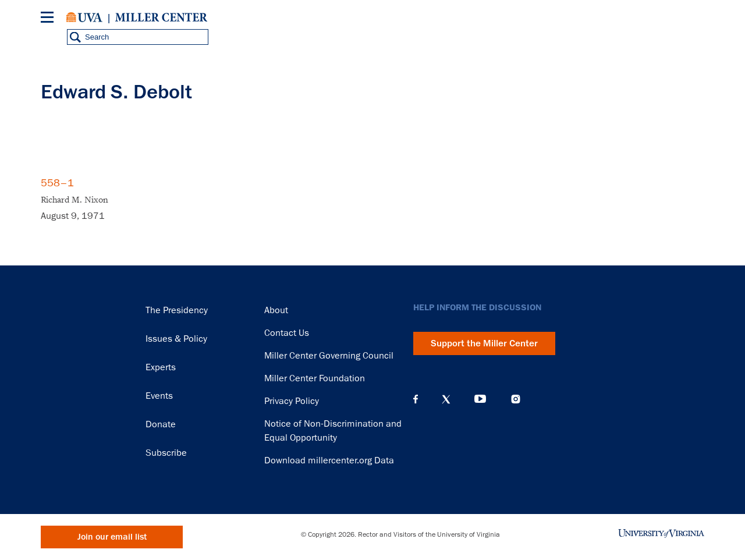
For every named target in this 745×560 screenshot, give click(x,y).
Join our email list (112, 537)
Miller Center (161, 17)
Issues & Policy (176, 339)
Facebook (416, 399)
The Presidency (177, 310)
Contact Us (287, 333)
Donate (161, 424)
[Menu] (49, 19)
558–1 (57, 183)
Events (159, 396)
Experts (161, 367)
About (276, 310)
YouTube (480, 399)
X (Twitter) (446, 399)
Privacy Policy (292, 401)
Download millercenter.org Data (329, 460)
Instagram (516, 399)
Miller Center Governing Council (329, 356)
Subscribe (166, 453)
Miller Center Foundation (315, 378)
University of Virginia (84, 17)
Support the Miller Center (484, 343)
